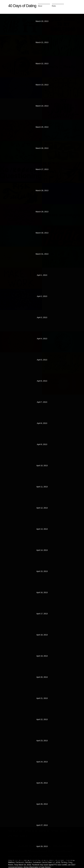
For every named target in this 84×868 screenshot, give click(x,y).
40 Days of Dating (22, 6)
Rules (54, 6)
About (40, 6)
